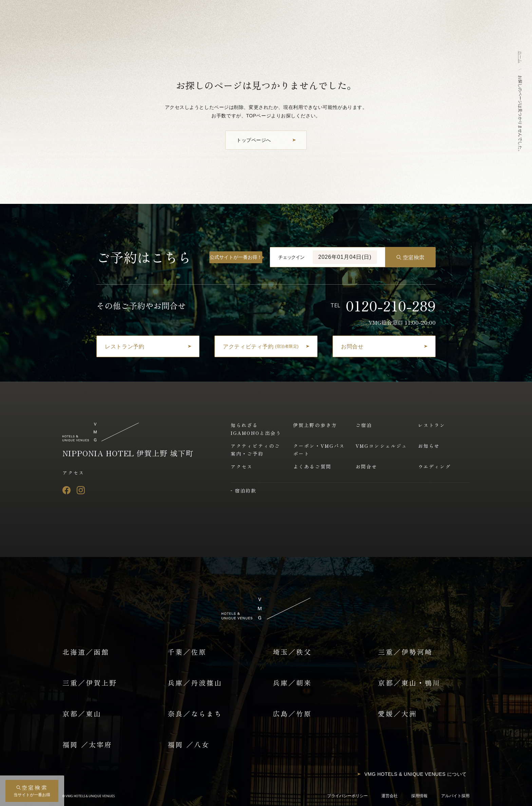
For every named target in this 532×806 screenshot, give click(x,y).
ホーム (520, 57)
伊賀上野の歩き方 (315, 425)
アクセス (73, 473)
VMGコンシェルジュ (381, 446)
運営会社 (389, 796)
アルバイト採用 (455, 796)
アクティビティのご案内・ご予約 (255, 449)
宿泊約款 (246, 491)
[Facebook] (66, 490)
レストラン (432, 425)
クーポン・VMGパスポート (319, 449)
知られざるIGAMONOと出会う (256, 429)
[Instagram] (81, 490)
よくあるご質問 (312, 466)
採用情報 (419, 796)
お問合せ (366, 466)
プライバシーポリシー (347, 796)
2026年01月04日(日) (345, 257)
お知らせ (429, 446)
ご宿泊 (364, 425)
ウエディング (434, 466)
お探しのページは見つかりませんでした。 (520, 114)
